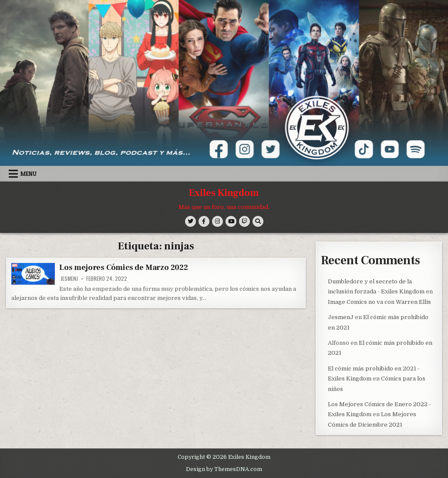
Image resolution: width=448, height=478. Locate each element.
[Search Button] (258, 221)
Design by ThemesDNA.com (224, 468)
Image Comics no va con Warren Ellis (379, 301)
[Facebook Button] (204, 221)
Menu (29, 174)
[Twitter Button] (190, 221)
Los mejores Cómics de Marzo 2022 (124, 268)
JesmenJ (69, 279)
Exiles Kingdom (224, 193)
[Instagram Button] (217, 221)
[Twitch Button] (244, 221)
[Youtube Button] (231, 221)
